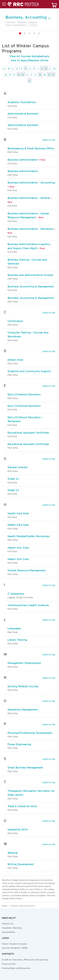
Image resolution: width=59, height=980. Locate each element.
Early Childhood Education (24, 394)
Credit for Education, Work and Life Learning (25, 959)
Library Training (17, 639)
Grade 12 (13, 490)
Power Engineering (19, 744)
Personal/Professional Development (30, 732)
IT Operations (16, 593)
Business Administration (23, 159)
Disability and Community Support (29, 371)
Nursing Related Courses (23, 686)
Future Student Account (14, 943)
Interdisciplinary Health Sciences (28, 605)
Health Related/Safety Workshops (29, 536)
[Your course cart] (54, 4)
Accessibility (8, 932)
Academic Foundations (22, 102)
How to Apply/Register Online (30, 60)
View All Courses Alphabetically (29, 56)
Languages (14, 628)
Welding (13, 852)
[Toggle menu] (20, 4)
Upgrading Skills (18, 829)
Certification (15, 320)
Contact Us (8, 923)
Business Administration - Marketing (30, 228)
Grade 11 (13, 478)
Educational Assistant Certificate (28, 432)
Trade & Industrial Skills (22, 806)
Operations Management (23, 709)
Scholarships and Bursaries (16, 968)
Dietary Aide (15, 359)
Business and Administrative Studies (30, 274)
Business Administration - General (29, 197)
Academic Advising (12, 927)
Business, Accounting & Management (31, 286)
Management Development (24, 662)
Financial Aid (9, 963)
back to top (49, 139)
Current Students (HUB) (15, 947)
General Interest (18, 467)
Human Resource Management (27, 570)
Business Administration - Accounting (31, 182)
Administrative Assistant (23, 113)
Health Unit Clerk (18, 547)
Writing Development (21, 864)
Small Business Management (25, 767)
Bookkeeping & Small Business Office (31, 148)
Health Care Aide (18, 513)
